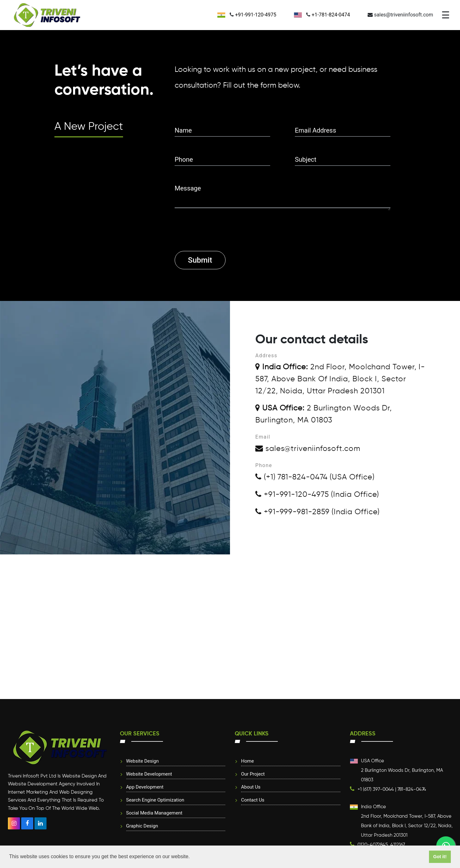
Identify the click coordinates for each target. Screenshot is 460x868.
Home (247, 761)
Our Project (253, 774)
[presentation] (223, 223)
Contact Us (253, 800)
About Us (251, 787)
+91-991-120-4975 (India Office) (317, 495)
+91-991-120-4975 (256, 15)
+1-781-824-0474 (331, 15)
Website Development (149, 774)
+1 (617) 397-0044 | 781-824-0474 (392, 789)
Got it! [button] (440, 857)
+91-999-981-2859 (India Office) (317, 512)
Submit (200, 260)
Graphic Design (142, 826)
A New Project (89, 127)
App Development (145, 787)
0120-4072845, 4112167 (381, 845)
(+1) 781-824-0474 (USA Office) (315, 477)
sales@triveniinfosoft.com (308, 449)
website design (143, 761)
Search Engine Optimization (155, 800)
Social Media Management (154, 813)
